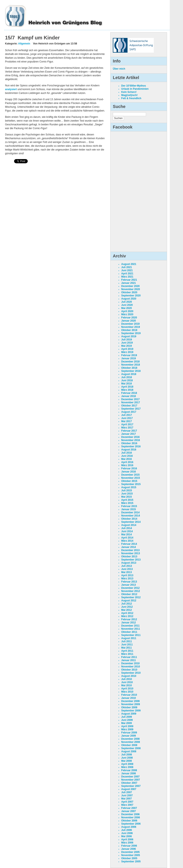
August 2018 (129, 374)
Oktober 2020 (129, 292)
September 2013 (131, 560)
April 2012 (127, 613)
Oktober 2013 (129, 557)
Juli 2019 (127, 340)
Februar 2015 (129, 506)
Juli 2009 (127, 717)
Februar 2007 (129, 808)
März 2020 (127, 314)
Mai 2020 (126, 308)
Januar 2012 (128, 623)
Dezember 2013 (130, 550)
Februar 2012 (129, 619)
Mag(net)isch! (129, 95)
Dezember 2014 (130, 512)
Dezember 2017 (130, 399)
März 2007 (127, 805)
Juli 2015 (127, 490)
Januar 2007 (128, 811)
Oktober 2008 (129, 745)
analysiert (11, 89)
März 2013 (127, 579)
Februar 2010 (129, 695)
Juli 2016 (127, 453)
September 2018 (131, 371)
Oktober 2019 (129, 330)
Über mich (119, 69)
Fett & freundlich (131, 98)
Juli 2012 (127, 604)
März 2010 (127, 692)
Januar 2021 (128, 283)
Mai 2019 (126, 346)
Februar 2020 (129, 318)
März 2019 (127, 352)
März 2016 (127, 465)
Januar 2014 (128, 547)
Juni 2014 (127, 531)
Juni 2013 (127, 569)
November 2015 (131, 478)
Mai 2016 (126, 459)
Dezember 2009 (130, 701)
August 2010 (129, 676)
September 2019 (131, 333)
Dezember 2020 (130, 286)
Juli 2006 (127, 830)
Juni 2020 (127, 305)
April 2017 (127, 424)
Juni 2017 (127, 418)
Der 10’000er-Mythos (134, 86)
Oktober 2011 (129, 632)
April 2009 (127, 726)
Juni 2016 (127, 456)
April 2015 (127, 500)
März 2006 (127, 843)
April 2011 (127, 651)
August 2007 (129, 789)
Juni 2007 (127, 795)
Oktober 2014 (129, 519)
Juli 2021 (127, 267)
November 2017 (131, 402)
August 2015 (129, 487)
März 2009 (127, 729)
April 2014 (127, 538)
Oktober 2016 (129, 443)
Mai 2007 (126, 799)
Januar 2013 (128, 585)
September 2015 (131, 484)
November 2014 (131, 516)
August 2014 (129, 525)
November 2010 (131, 667)
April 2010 (127, 689)
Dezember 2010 (130, 663)
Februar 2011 (129, 657)
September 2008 (131, 748)
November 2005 (131, 855)
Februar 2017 (129, 431)
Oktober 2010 (129, 670)
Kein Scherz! (129, 92)
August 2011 (129, 638)
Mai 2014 (126, 535)
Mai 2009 (126, 723)
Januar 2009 (128, 736)
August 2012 (129, 601)
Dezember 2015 (130, 475)
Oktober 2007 (129, 783)
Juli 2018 (127, 377)
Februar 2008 (129, 770)
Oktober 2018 (129, 368)
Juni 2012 (127, 607)
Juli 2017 (127, 415)
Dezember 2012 (130, 588)
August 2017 (129, 412)
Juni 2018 (127, 380)
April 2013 (127, 575)
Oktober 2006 (129, 821)
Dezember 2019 (130, 324)
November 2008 (131, 742)
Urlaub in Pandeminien (135, 89)
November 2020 (131, 289)
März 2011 (127, 654)
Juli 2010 (127, 679)
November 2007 (131, 780)
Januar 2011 (128, 660)
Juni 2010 (127, 682)
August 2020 (129, 299)
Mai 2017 (126, 421)
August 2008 (129, 751)
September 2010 (131, 673)
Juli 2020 (127, 302)
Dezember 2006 (130, 814)
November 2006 (131, 817)
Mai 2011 (126, 648)
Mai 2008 (126, 761)
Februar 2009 (129, 733)
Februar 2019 (129, 355)
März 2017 (127, 428)
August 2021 (129, 264)
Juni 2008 (127, 758)
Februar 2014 (129, 544)
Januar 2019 (128, 358)
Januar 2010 (128, 698)
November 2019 (131, 327)
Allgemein (24, 44)
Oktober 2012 (129, 594)
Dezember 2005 (130, 852)
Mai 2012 (126, 610)
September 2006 (131, 824)
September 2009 (131, 711)
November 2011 (131, 629)
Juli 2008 (127, 755)
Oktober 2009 (129, 707)
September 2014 (131, 522)
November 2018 (131, 365)
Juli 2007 (127, 792)
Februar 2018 (129, 393)
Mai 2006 (126, 836)
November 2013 (131, 553)
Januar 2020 (128, 321)
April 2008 (127, 764)
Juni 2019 (127, 343)
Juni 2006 (127, 833)
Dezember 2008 (130, 739)
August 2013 (129, 563)
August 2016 (129, 450)
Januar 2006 (128, 849)
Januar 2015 (128, 509)
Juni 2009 (127, 720)
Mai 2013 (126, 572)
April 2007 (127, 802)
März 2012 (127, 616)
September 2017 (131, 409)
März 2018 (127, 390)
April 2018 (127, 387)
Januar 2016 (128, 472)
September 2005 (131, 862)
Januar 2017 (128, 434)
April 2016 (127, 462)
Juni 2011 (127, 645)
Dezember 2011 (130, 626)
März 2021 (127, 277)
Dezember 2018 (130, 362)
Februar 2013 (129, 582)
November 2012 (131, 591)
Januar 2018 (128, 396)
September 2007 (131, 786)
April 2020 (127, 311)
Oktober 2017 (129, 406)
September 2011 (131, 635)
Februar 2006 (129, 846)
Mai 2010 (126, 685)
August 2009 (129, 714)
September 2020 (131, 296)
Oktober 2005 (129, 858)
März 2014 (127, 541)
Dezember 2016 (130, 437)
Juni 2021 (127, 270)
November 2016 (131, 440)
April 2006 (127, 839)
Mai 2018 (126, 384)
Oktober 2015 (129, 481)
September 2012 (131, 597)
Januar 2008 (128, 773)
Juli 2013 (127, 566)
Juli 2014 (127, 528)
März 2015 (127, 503)
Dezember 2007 (130, 777)
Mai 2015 (126, 497)
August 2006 (129, 827)
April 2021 (127, 274)
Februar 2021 (129, 280)
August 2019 (129, 336)
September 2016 (131, 446)
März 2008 (127, 767)
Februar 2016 (129, 468)
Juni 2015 (127, 494)
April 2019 (127, 349)
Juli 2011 (127, 641)
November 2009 (131, 704)
